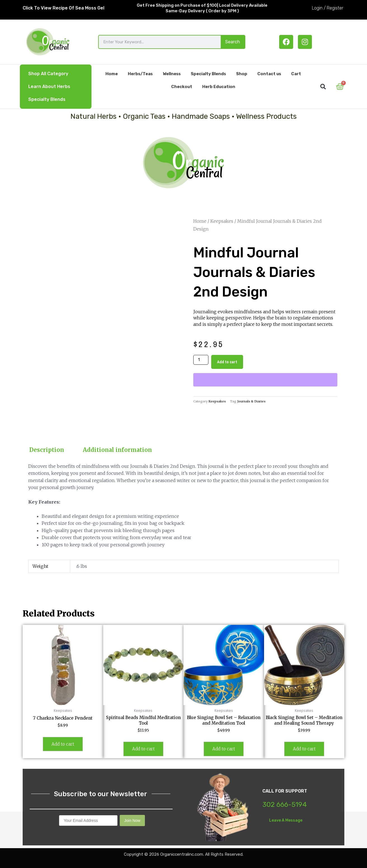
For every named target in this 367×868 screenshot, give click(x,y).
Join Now (132, 820)
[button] (323, 86)
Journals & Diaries (251, 401)
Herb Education (219, 87)
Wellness (172, 74)
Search (233, 42)
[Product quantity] (201, 360)
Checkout (182, 87)
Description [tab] (47, 450)
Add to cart (227, 362)
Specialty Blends (47, 99)
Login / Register (328, 8)
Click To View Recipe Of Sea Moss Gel (63, 8)
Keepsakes (222, 221)
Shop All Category (48, 74)
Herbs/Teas (140, 74)
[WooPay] (265, 380)
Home (112, 74)
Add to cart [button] (63, 744)
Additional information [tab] (117, 450)
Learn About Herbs (49, 86)
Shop (242, 74)
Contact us (269, 74)
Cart (296, 74)
